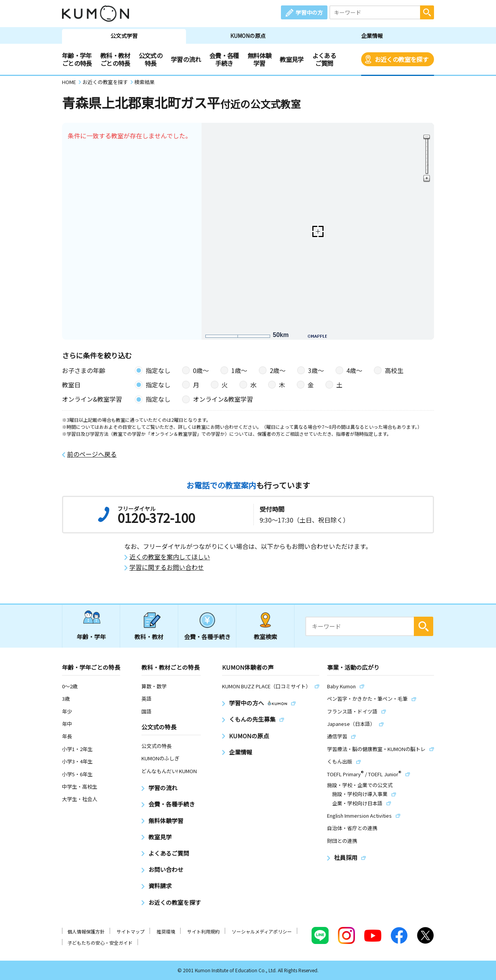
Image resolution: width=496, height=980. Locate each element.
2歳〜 (278, 370)
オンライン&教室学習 (223, 399)
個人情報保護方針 (86, 931)
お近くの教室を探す (401, 59)
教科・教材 (149, 637)
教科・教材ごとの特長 (115, 59)
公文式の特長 (151, 59)
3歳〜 (316, 370)
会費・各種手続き (224, 59)
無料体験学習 (259, 59)
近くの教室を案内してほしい (170, 557)
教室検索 (265, 637)
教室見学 (292, 59)
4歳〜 (354, 370)
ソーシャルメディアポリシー (262, 931)
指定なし (158, 370)
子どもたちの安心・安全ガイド (100, 943)
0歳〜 (201, 370)
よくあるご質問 (324, 59)
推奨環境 (166, 931)
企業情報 (372, 36)
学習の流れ (186, 59)
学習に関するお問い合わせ (167, 567)
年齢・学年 (91, 637)
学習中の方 (309, 12)
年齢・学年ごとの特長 (77, 59)
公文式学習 (124, 36)
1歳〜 (239, 370)
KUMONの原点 (248, 36)
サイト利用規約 (203, 931)
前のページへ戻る (92, 454)
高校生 (394, 370)
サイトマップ (131, 931)
